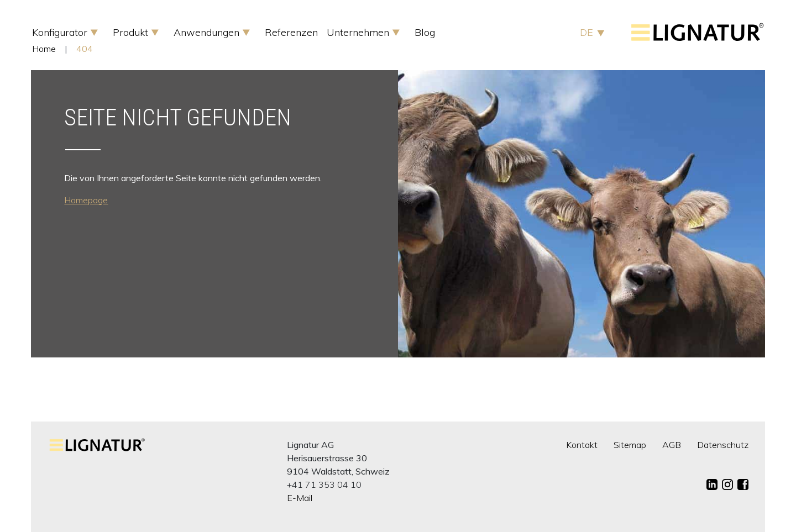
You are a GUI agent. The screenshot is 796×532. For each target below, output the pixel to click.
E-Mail (300, 498)
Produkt (132, 32)
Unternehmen (359, 32)
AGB (672, 445)
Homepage (86, 200)
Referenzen (291, 32)
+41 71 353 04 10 (324, 484)
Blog (425, 32)
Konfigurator (61, 32)
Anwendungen (208, 32)
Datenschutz (723, 445)
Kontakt (582, 445)
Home (44, 49)
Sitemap (630, 445)
